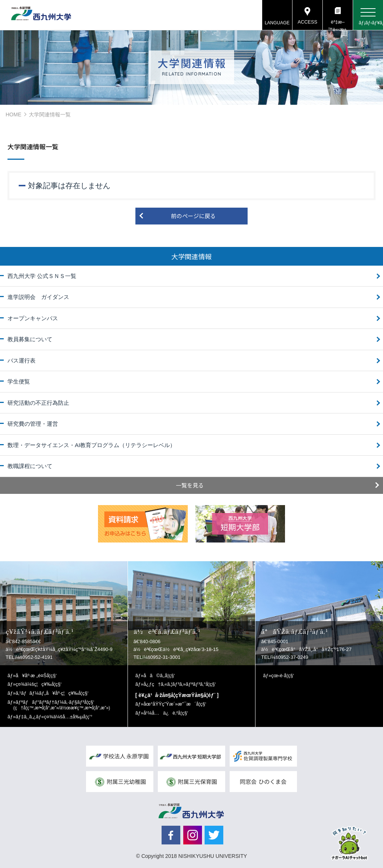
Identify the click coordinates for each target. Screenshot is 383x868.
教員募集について (30, 339)
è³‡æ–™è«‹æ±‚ (338, 25)
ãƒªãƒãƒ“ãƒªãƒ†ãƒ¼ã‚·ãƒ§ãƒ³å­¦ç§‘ (62, 705)
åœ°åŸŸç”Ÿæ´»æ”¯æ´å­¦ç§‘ (175, 704)
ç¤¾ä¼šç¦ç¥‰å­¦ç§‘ (39, 684)
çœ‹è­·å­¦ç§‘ (283, 676)
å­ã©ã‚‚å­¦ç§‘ (159, 676)
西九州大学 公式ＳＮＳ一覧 (42, 276)
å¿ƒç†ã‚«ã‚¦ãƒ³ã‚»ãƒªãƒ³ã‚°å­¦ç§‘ (180, 684)
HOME (13, 114)
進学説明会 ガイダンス (38, 297)
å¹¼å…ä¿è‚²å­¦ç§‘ (166, 713)
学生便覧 (19, 381)
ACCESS (307, 22)
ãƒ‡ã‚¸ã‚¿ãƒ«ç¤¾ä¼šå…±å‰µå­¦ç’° (54, 717)
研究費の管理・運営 (33, 424)
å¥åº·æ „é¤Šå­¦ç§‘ (36, 676)
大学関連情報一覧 (50, 114)
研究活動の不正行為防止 (38, 403)
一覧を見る (190, 485)
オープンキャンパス (33, 318)
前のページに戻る (193, 216)
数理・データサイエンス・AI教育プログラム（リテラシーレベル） (91, 445)
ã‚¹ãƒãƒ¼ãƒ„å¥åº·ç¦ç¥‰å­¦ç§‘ (52, 693)
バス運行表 (22, 360)
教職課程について (30, 466)
